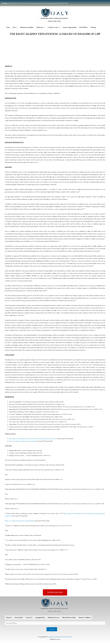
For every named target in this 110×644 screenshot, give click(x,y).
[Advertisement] (55, 51)
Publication (41, 27)
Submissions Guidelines (27, 27)
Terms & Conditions (85, 617)
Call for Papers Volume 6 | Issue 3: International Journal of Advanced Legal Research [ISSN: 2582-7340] (35, 3)
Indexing (93, 27)
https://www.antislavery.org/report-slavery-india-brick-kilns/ (25, 441)
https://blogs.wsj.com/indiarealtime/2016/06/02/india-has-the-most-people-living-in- (31, 439)
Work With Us (84, 27)
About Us (9, 617)
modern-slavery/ (58, 439)
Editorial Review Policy (69, 617)
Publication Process (54, 617)
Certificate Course (54, 27)
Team (15, 27)
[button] (55, 592)
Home (8, 27)
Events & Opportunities (70, 27)
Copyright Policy (40, 617)
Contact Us (29, 617)
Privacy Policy (19, 617)
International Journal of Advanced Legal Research (60, 637)
